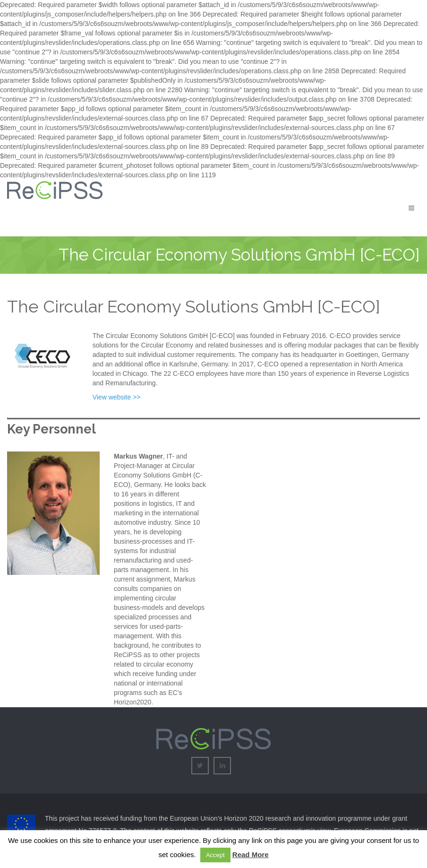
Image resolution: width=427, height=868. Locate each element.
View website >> (117, 397)
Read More (251, 855)
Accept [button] (215, 855)
